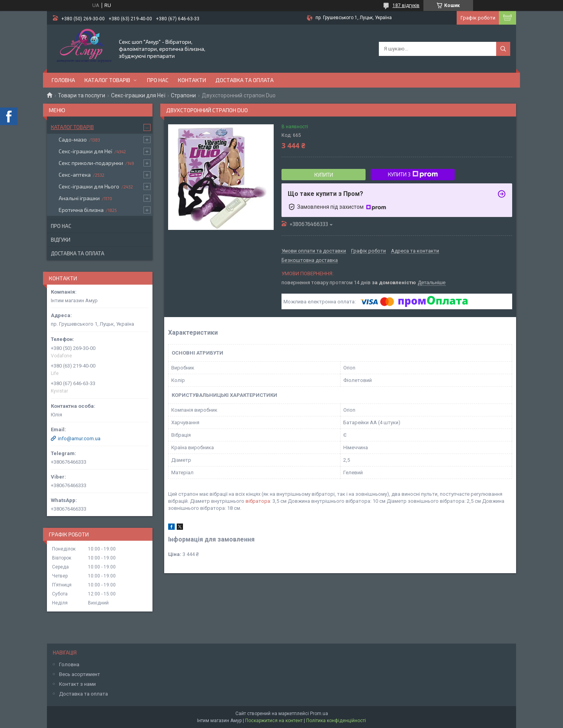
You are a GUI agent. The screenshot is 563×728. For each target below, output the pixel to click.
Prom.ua (319, 714)
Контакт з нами (77, 684)
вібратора (258, 501)
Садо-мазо (73, 139)
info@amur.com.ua (79, 438)
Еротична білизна (81, 210)
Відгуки (61, 240)
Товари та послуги (82, 95)
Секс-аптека (75, 175)
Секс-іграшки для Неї (138, 95)
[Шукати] (503, 49)
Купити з (413, 174)
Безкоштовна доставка (310, 260)
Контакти (192, 80)
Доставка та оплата (245, 80)
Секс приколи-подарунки (91, 163)
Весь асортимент (80, 674)
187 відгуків (406, 5)
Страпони (183, 95)
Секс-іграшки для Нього (89, 186)
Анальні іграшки (79, 198)
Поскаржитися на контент (274, 721)
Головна (63, 80)
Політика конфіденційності (336, 721)
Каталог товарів (107, 80)
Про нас (158, 80)
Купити (324, 175)
